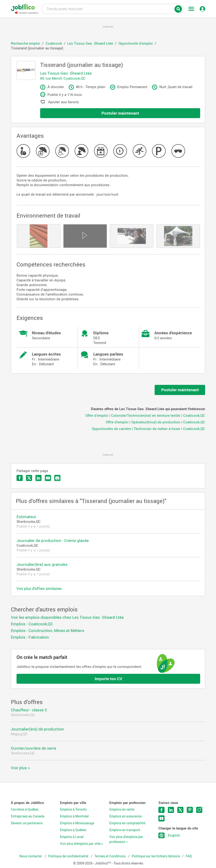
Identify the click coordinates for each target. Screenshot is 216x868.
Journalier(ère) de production (37, 729)
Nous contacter (31, 856)
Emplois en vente (122, 809)
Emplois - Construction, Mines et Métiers (48, 630)
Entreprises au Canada (28, 816)
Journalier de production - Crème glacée (53, 540)
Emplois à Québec (73, 830)
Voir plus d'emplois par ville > (81, 844)
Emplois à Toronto (73, 809)
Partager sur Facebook (20, 478)
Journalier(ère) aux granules (42, 564)
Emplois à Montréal (74, 816)
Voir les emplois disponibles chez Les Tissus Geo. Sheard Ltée (67, 617)
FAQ (189, 856)
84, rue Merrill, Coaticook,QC (63, 78)
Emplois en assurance (125, 816)
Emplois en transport (125, 830)
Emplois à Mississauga (77, 823)
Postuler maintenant (120, 113)
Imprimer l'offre (57, 478)
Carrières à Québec (25, 809)
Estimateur (26, 517)
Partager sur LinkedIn (38, 478)
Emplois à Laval (72, 837)
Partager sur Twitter (29, 478)
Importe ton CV (108, 679)
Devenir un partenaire (27, 823)
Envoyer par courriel (48, 478)
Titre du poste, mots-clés (113, 9)
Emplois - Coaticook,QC (32, 624)
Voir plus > (20, 768)
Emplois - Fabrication (30, 637)
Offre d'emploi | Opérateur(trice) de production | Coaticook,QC (155, 422)
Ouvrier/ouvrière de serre (34, 748)
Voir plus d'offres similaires (39, 589)
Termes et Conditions (110, 856)
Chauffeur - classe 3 (29, 710)
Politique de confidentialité (69, 856)
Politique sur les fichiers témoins (156, 856)
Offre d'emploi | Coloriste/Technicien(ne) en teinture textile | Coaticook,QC (145, 415)
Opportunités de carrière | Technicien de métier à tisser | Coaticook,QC (148, 429)
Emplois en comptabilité (127, 823)
